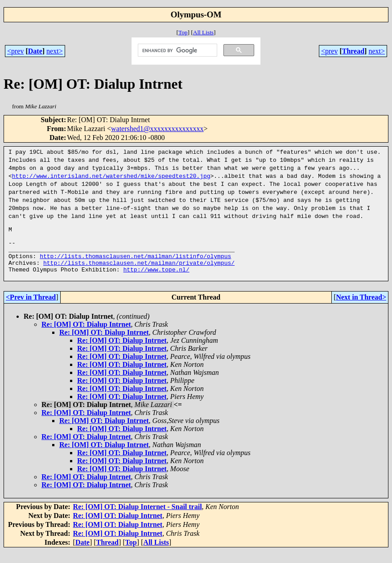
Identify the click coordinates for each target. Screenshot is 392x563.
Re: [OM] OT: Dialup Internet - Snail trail (138, 519)
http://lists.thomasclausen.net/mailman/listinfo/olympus (135, 264)
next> (55, 51)
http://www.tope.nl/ (156, 280)
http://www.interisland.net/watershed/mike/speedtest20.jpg (111, 176)
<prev (15, 51)
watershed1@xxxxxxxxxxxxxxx (157, 129)
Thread (353, 51)
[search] (177, 50)
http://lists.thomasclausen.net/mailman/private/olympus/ (139, 272)
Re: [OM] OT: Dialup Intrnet (86, 336)
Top (183, 32)
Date (35, 51)
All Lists (203, 32)
